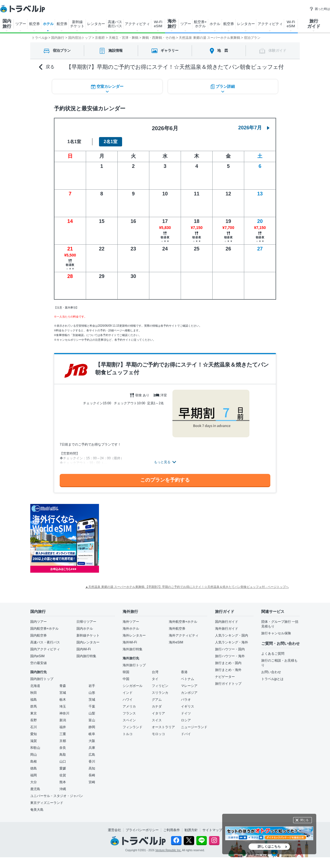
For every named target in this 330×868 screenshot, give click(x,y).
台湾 (155, 672)
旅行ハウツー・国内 (230, 649)
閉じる (304, 820)
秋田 (34, 693)
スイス (157, 720)
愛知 (34, 734)
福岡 (34, 775)
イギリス (188, 706)
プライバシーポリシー (142, 830)
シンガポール (133, 686)
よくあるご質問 (273, 654)
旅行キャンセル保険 (276, 633)
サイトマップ (212, 830)
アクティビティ (137, 24)
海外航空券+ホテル (183, 622)
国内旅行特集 (86, 656)
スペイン (129, 720)
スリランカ (160, 693)
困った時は (320, 9)
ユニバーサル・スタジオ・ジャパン (57, 796)
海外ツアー (131, 622)
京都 (63, 741)
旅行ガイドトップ (228, 684)
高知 (92, 768)
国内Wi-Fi (84, 649)
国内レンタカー (88, 642)
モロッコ (158, 734)
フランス (129, 713)
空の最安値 (38, 663)
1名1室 (74, 142)
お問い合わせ (271, 672)
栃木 (63, 700)
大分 (34, 782)
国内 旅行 (7, 24)
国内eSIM (37, 656)
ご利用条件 (172, 830)
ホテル (48, 24)
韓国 (126, 672)
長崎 (92, 775)
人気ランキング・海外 (232, 642)
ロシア (186, 720)
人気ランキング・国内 (232, 635)
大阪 (92, 741)
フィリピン (160, 686)
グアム (157, 700)
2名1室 (111, 142)
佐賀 (63, 775)
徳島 (34, 768)
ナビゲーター (225, 677)
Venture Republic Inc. (168, 850)
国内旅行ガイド (227, 622)
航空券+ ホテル (200, 24)
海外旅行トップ (134, 665)
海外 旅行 (172, 24)
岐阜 (92, 734)
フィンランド (133, 727)
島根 (34, 761)
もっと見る (162, 462)
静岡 (92, 727)
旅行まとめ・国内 (228, 663)
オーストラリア (163, 727)
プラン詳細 (223, 87)
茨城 (92, 700)
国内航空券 (38, 635)
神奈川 (64, 713)
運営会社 (114, 830)
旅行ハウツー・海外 (230, 656)
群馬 (34, 706)
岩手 (92, 686)
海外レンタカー (134, 635)
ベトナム (188, 679)
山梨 (92, 713)
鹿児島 (35, 789)
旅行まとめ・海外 (228, 670)
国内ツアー (38, 622)
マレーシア (189, 686)
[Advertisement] (154, 538)
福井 (63, 727)
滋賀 (34, 741)
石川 (34, 727)
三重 (63, 734)
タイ (155, 679)
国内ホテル (85, 629)
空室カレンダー (107, 87)
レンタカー (96, 24)
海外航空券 (177, 629)
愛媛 (63, 768)
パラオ (186, 700)
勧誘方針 (191, 830)
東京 (34, 713)
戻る (47, 67)
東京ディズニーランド (47, 803)
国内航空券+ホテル (44, 629)
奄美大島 (37, 810)
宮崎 (92, 782)
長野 (34, 720)
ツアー (21, 24)
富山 (92, 720)
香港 (184, 672)
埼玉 (63, 706)
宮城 (63, 693)
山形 (92, 693)
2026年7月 (254, 128)
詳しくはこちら (269, 847)
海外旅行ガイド (227, 629)
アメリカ (129, 706)
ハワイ (128, 700)
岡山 (34, 755)
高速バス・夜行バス (45, 642)
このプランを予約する (165, 480)
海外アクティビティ (184, 635)
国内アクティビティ (45, 649)
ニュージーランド (194, 727)
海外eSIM (176, 642)
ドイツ (186, 713)
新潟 (63, 720)
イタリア (158, 713)
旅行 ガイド (314, 24)
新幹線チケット (88, 635)
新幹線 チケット (77, 24)
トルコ (128, 734)
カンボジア (189, 693)
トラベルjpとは (272, 679)
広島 (92, 755)
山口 (63, 761)
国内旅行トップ (42, 679)
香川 (92, 761)
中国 (126, 679)
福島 (34, 700)
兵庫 (92, 748)
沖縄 (63, 789)
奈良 (63, 748)
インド (128, 693)
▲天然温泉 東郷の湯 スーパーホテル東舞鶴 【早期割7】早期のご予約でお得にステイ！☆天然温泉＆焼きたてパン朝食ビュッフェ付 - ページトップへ (187, 587)
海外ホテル (131, 629)
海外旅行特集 (133, 649)
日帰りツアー (86, 622)
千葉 (92, 706)
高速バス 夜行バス (115, 24)
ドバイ (186, 734)
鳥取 (63, 755)
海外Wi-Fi (130, 642)
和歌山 (35, 748)
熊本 (63, 782)
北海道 (35, 686)
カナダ (157, 706)
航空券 (35, 24)
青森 (63, 686)
